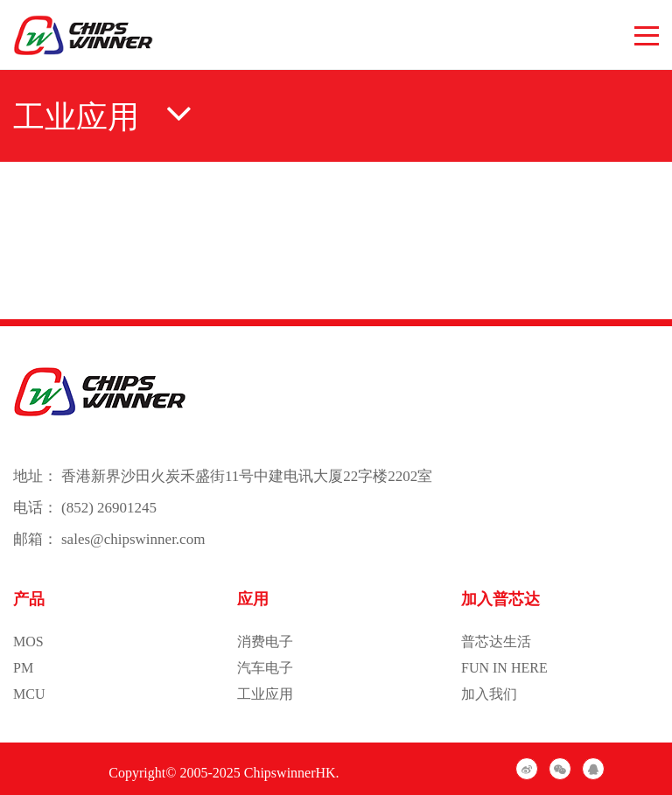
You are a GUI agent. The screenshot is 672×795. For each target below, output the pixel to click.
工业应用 (265, 694)
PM (23, 668)
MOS (28, 642)
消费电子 (265, 642)
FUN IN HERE (504, 668)
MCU (29, 694)
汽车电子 (265, 668)
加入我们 (489, 694)
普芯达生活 (496, 642)
